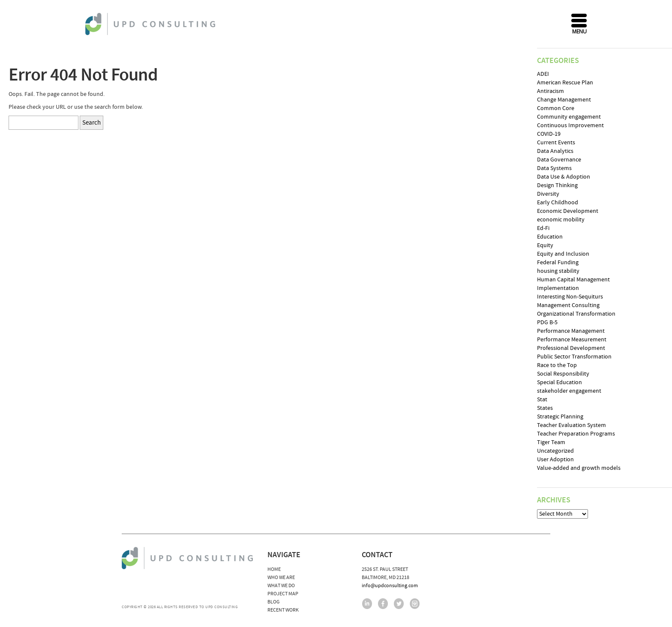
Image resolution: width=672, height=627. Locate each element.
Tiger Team (551, 442)
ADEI (543, 74)
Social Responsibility (563, 374)
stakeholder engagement (569, 391)
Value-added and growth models (579, 468)
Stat (542, 400)
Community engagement (569, 117)
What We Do (281, 586)
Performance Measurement (572, 340)
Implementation (558, 288)
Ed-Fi (543, 228)
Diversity (548, 194)
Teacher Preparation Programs (576, 434)
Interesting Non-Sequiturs (570, 297)
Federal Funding (558, 263)
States (545, 408)
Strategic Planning (560, 417)
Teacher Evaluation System (571, 425)
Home (274, 569)
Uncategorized (555, 451)
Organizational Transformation (576, 314)
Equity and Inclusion (563, 254)
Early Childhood (558, 203)
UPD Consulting (151, 24)
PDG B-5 (547, 322)
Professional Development (571, 348)
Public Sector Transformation (574, 357)
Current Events (556, 143)
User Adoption (555, 460)
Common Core (556, 108)
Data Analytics (555, 151)
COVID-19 (549, 134)
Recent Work (283, 610)
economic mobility (561, 220)
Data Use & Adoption (564, 177)
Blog (273, 602)
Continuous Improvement (570, 125)
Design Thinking (557, 185)
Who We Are (281, 578)
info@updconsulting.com (390, 586)
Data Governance (559, 160)
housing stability (558, 271)
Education (550, 237)
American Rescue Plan (565, 83)
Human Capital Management (573, 280)
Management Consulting (568, 305)
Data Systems (554, 168)
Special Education (559, 382)
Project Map (283, 594)
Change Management (564, 100)
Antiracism (550, 91)
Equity (545, 245)
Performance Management (571, 331)
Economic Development (568, 211)
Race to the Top (557, 365)
